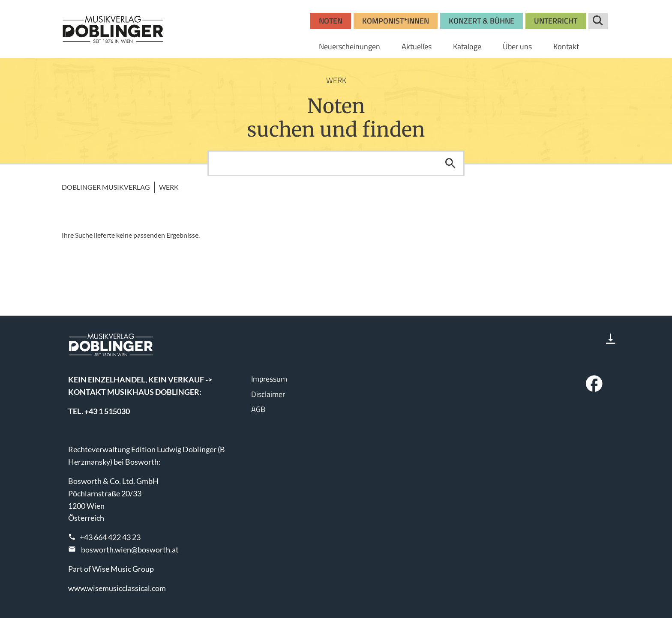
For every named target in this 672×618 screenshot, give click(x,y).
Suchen (450, 163)
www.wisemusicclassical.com (117, 588)
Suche (598, 21)
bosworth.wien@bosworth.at (130, 549)
